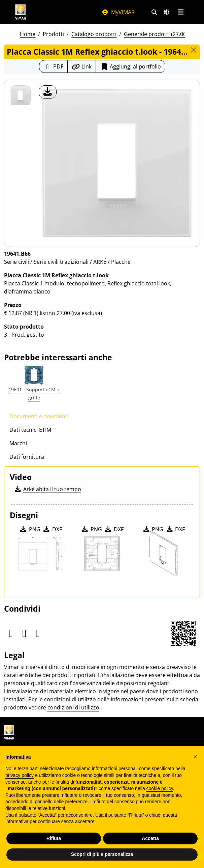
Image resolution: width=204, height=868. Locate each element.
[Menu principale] (181, 12)
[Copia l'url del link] (82, 66)
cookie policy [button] (160, 788)
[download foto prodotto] (48, 92)
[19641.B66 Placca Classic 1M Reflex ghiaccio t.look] (20, 96)
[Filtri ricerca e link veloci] (154, 12)
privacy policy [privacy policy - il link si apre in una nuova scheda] (20, 775)
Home (28, 34)
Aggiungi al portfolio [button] (130, 66)
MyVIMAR (118, 12)
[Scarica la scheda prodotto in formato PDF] (53, 66)
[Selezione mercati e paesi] (166, 12)
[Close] (193, 50)
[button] (195, 757)
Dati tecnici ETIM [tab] (30, 430)
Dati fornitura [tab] (27, 457)
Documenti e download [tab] (39, 416)
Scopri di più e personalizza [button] (102, 854)
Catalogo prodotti (94, 34)
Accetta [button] (150, 838)
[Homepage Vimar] (52, 12)
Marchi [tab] (18, 443)
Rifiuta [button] (54, 838)
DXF (52, 529)
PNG (30, 529)
